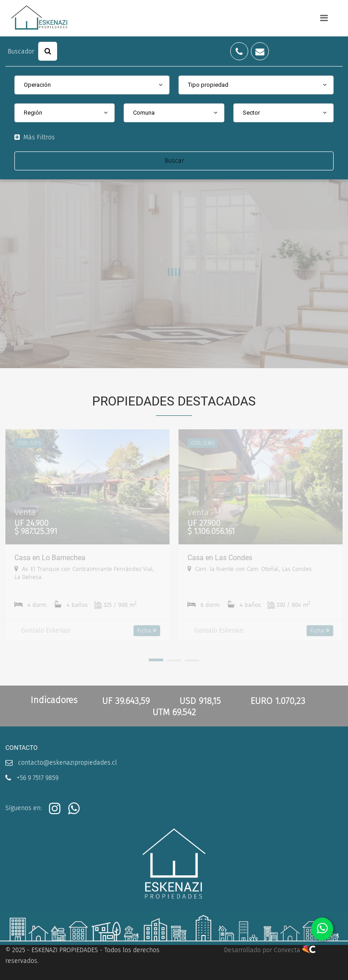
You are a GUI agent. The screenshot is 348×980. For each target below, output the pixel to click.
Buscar (174, 161)
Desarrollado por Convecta (270, 950)
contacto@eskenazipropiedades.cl (67, 763)
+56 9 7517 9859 (38, 778)
